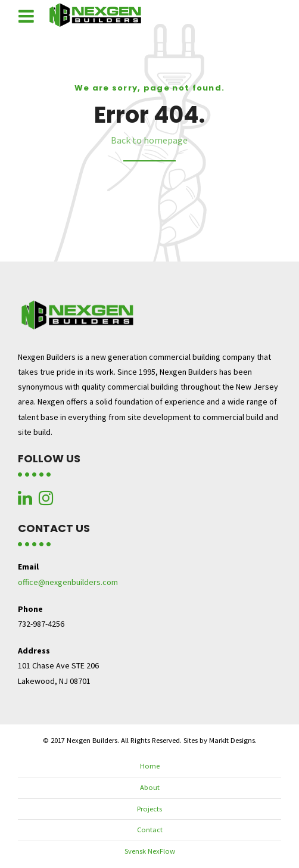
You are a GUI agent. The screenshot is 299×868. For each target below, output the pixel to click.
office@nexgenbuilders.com (68, 582)
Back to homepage (149, 140)
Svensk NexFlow (150, 851)
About (150, 787)
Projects (149, 809)
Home (150, 766)
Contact (150, 830)
